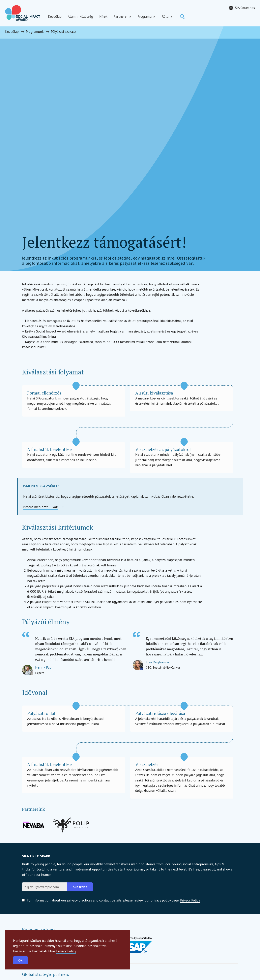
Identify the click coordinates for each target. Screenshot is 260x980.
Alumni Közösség (80, 16)
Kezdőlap (55, 16)
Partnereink (122, 16)
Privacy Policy (66, 951)
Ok (20, 960)
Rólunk (167, 16)
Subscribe (80, 887)
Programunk (146, 16)
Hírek (103, 16)
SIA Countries (245, 8)
